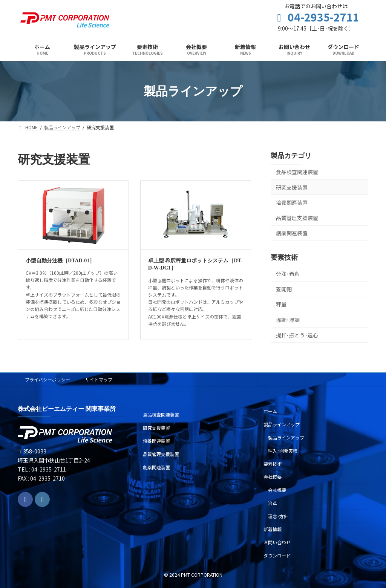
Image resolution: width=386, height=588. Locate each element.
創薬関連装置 (292, 233)
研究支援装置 (292, 187)
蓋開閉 (284, 289)
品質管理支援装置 (297, 218)
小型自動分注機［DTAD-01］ (60, 261)
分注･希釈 (288, 274)
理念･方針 (278, 516)
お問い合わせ (277, 542)
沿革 (273, 503)
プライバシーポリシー (47, 379)
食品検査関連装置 (297, 172)
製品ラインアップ (282, 424)
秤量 (281, 305)
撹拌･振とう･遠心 (297, 335)
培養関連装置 (292, 203)
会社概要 (273, 477)
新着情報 (273, 529)
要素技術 (273, 463)
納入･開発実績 (283, 450)
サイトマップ (99, 379)
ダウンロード (277, 555)
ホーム (270, 411)
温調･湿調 (288, 320)
